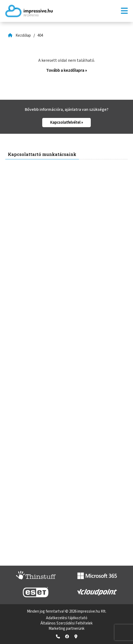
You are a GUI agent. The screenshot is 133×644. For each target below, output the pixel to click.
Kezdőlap (23, 35)
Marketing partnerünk (66, 629)
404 (40, 35)
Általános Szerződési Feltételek (66, 623)
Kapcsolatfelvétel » (66, 123)
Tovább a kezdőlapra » (66, 70)
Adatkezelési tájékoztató (67, 618)
